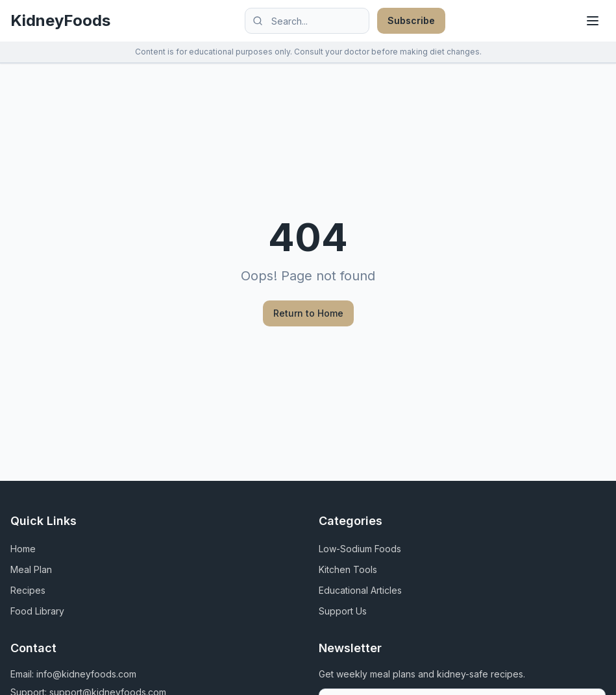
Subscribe (411, 20)
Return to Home (308, 313)
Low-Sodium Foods (360, 549)
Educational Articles (360, 590)
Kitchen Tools (348, 569)
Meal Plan (31, 569)
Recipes (28, 590)
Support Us (343, 611)
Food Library (37, 611)
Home (23, 549)
